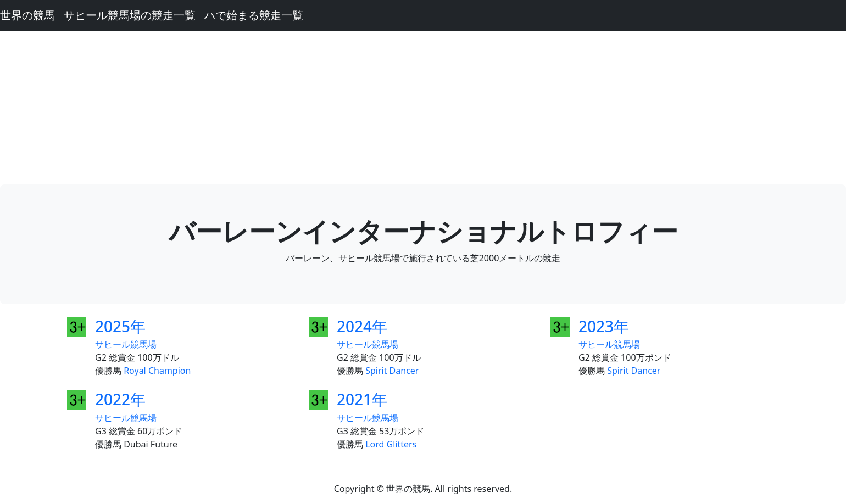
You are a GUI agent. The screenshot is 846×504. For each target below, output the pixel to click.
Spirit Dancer (392, 371)
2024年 (362, 326)
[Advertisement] (423, 108)
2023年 (604, 326)
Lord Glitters (391, 444)
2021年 (362, 399)
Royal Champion (157, 371)
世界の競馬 (27, 15)
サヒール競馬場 (126, 344)
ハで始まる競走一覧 (254, 15)
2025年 (120, 326)
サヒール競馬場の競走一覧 (130, 15)
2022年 (120, 399)
